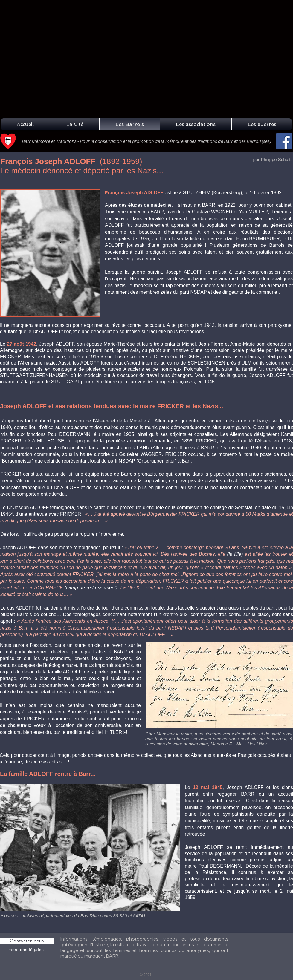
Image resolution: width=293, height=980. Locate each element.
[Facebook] (284, 141)
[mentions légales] (27, 950)
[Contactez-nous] (27, 941)
